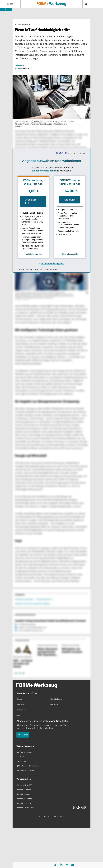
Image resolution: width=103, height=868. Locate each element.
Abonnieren (23, 849)
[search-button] (6, 9)
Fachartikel (20, 73)
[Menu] (10, 4)
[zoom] (87, 129)
